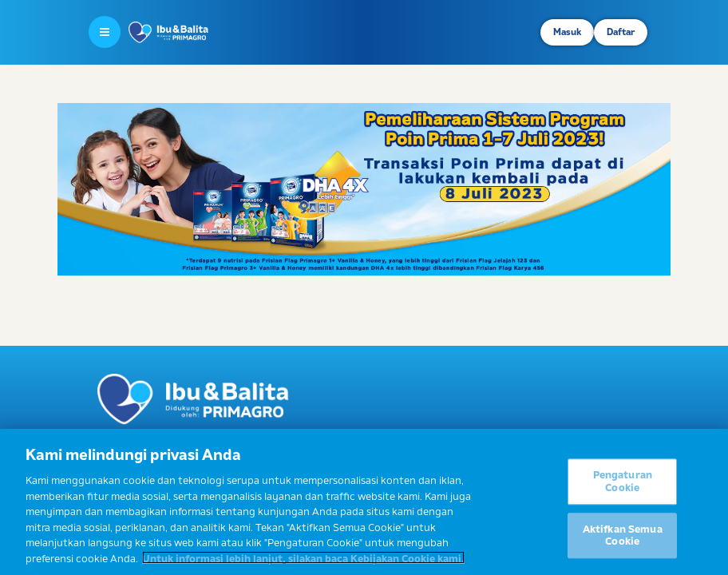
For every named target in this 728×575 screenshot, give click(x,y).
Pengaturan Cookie (623, 486)
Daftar (621, 32)
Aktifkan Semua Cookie (623, 539)
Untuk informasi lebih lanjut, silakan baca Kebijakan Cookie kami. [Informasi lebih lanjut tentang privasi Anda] (303, 561)
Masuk (567, 32)
